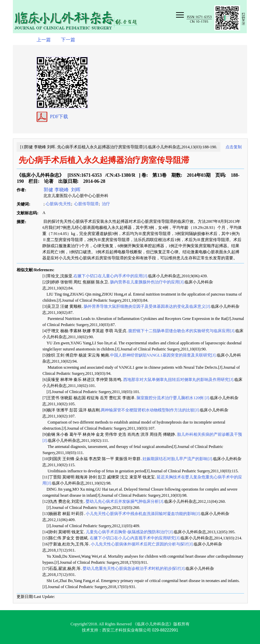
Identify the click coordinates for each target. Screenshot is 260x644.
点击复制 (234, 147)
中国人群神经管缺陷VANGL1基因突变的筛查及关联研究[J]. (163, 355)
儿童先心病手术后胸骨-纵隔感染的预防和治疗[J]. (129, 532)
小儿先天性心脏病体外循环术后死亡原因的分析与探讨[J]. (142, 544)
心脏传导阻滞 (86, 204)
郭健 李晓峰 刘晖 (61, 190)
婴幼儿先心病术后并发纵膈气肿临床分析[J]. (124, 501)
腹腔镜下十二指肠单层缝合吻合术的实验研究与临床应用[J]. (181, 331)
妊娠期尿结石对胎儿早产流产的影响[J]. (177, 459)
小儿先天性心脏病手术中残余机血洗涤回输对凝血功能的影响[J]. (143, 514)
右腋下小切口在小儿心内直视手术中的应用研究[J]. (135, 538)
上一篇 (44, 40)
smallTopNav (211, 14)
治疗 (105, 204)
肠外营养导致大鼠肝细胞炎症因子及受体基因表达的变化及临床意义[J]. (147, 306)
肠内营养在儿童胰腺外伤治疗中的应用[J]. (147, 282)
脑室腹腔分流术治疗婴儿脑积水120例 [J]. (173, 398)
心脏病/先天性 (58, 204)
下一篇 (68, 40)
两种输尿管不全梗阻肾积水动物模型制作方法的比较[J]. (150, 410)
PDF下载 (59, 117)
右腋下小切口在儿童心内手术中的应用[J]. (111, 276)
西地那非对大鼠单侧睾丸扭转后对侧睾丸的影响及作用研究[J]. (178, 380)
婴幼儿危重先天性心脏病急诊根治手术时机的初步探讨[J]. (134, 568)
